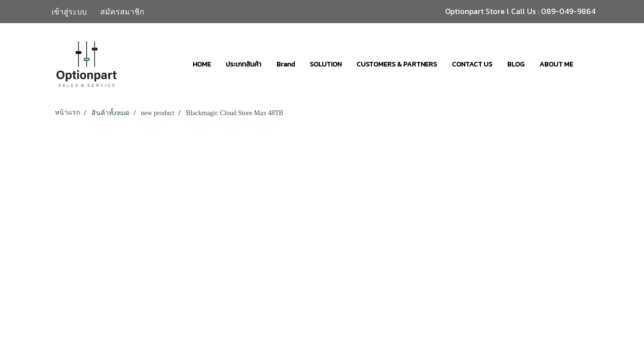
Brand (286, 64)
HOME (202, 64)
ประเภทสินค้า (244, 64)
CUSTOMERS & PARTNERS (397, 64)
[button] (589, 64)
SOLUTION (326, 64)
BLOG (516, 64)
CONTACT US (472, 64)
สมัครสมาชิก (122, 12)
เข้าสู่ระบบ (69, 12)
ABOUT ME (556, 64)
